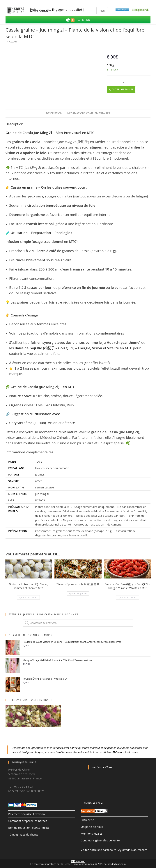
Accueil (13, 42)
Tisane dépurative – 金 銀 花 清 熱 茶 (78, 584)
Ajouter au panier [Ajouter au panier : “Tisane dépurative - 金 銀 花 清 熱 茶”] (78, 593)
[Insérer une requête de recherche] (102, 11)
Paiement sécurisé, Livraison (26, 814)
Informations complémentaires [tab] (88, 113)
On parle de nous (92, 827)
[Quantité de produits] (117, 82)
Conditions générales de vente (100, 840)
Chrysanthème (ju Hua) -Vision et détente (42, 423)
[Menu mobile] (83, 20)
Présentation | (41, 10)
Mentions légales (92, 833)
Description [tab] (54, 113)
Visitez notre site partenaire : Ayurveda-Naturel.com (114, 850)
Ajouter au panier (121, 89)
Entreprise (87, 820)
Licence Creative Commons (79, 864)
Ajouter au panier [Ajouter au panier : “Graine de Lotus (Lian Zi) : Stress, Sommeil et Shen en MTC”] (29, 597)
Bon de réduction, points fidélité (29, 828)
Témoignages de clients (23, 834)
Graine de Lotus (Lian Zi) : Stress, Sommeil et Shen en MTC (29, 586)
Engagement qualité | (68, 10)
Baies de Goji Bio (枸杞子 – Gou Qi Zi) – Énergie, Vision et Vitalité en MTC (73, 348)
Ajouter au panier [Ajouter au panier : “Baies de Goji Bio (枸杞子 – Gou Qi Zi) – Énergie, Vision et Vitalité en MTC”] (127, 597)
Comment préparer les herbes (28, 821)
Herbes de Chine (102, 767)
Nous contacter (41, 11)
